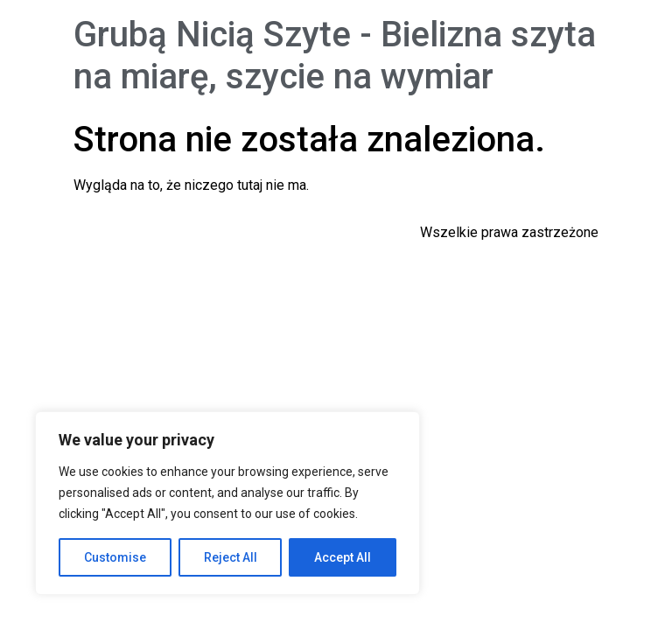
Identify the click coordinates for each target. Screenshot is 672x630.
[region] (227, 503)
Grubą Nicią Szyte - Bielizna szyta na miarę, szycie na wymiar (335, 56)
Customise (115, 557)
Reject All (231, 557)
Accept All (343, 557)
